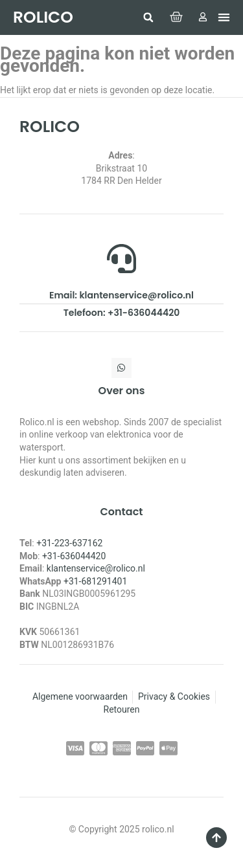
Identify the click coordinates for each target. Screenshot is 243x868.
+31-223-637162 (69, 543)
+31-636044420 (74, 556)
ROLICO (43, 17)
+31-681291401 (95, 581)
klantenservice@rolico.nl (96, 568)
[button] (148, 17)
